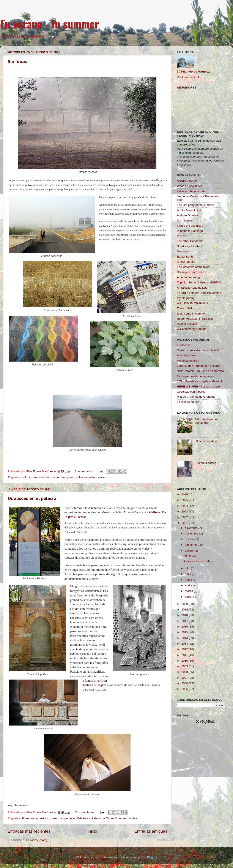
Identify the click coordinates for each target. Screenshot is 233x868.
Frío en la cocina (205, 463)
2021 (185, 523)
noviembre (192, 534)
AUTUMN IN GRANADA (193, 303)
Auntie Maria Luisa (189, 210)
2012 (185, 649)
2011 (185, 655)
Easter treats (185, 257)
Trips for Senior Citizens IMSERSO (200, 282)
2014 (185, 638)
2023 (185, 511)
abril (188, 585)
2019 (185, 609)
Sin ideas (17, 62)
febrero (190, 597)
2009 (185, 666)
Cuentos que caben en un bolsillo (198, 350)
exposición (42, 818)
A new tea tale (186, 262)
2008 (185, 672)
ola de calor (58, 477)
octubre (190, 539)
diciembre (192, 528)
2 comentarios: (84, 471)
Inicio (92, 831)
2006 (185, 683)
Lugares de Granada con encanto (199, 366)
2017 (185, 621)
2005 (185, 689)
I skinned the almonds (191, 191)
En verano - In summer (50, 24)
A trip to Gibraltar (188, 215)
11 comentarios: (85, 812)
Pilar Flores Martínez (195, 72)
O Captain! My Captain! (192, 329)
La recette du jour (188, 402)
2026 (185, 494)
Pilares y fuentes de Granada (196, 397)
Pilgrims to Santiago (190, 231)
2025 (185, 500)
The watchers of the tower (194, 267)
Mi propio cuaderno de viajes (196, 376)
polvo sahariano (86, 477)
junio (188, 574)
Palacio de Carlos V (104, 818)
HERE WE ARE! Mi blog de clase (198, 387)
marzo (189, 591)
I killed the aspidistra (190, 226)
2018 (185, 615)
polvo (71, 477)
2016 (185, 627)
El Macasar (184, 345)
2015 (185, 632)
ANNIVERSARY (187, 181)
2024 (185, 506)
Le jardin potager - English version (199, 293)
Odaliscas (83, 818)
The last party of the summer (195, 205)
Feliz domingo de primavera (206, 421)
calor (35, 477)
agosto (190, 551)
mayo (189, 580)
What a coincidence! (190, 186)
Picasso (182, 236)
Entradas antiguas (151, 831)
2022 (185, 517)
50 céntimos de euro (208, 441)
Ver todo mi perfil (188, 77)
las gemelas (68, 818)
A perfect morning (188, 277)
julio (188, 568)
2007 (185, 678)
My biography (186, 298)
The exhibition (186, 308)
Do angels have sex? (190, 272)
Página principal (187, 324)
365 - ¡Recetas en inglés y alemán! (199, 381)
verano (103, 477)
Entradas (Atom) (37, 840)
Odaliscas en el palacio (32, 498)
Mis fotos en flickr (188, 361)
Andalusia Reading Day (192, 288)
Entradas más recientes (29, 831)
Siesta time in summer (191, 314)
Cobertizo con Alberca (191, 392)
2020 (185, 604)
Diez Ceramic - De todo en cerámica (200, 371)
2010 (185, 661)
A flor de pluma (187, 355)
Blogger (152, 857)
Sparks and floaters (189, 246)
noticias (44, 477)
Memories (183, 251)
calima (26, 477)
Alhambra (28, 818)
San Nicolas (185, 221)
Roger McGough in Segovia (195, 319)
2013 (185, 644)
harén (55, 818)
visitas (133, 818)
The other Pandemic (190, 241)
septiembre (193, 545)
